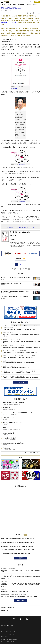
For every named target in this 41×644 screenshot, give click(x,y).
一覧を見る (21, 558)
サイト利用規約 (4, 637)
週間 (25, 325)
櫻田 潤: (9, 7)
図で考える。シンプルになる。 (15, 9)
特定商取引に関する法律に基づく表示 (9, 639)
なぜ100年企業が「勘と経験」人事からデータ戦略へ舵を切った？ (17, 546)
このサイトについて (5, 629)
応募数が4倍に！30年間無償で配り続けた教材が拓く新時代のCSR (17, 539)
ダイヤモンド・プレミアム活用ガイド (8, 634)
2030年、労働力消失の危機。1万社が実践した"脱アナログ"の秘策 (17, 550)
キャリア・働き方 (4, 9)
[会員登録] (37, 2)
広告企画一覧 (4, 611)
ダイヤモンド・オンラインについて (9, 625)
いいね (35, 325)
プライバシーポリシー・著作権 (7, 642)
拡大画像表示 (14, 89)
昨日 (16, 325)
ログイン (31, 2)
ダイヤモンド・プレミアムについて (8, 632)
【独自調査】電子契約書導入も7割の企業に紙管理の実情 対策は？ (17, 542)
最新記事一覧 (20, 601)
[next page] (25, 264)
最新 (6, 325)
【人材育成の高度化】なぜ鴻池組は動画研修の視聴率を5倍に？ (17, 554)
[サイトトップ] (6, 2)
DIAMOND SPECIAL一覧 (7, 607)
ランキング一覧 (21, 382)
